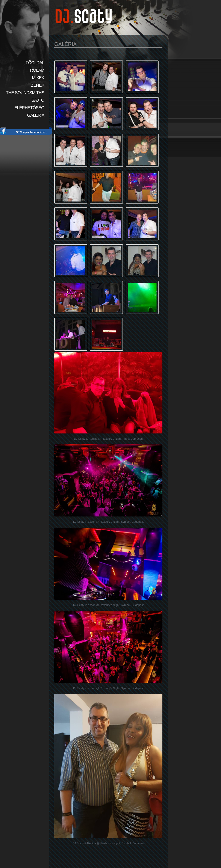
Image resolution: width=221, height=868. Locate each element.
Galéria (36, 115)
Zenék (38, 85)
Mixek (38, 78)
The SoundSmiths (25, 93)
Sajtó (38, 100)
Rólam (37, 70)
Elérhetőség (29, 108)
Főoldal (35, 63)
